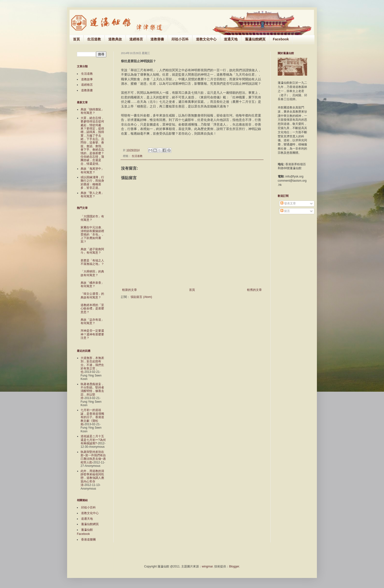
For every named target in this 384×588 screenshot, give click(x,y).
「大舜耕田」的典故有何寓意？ (92, 273)
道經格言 (136, 39)
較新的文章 (130, 290)
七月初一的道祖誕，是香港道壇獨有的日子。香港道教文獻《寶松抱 (92, 417)
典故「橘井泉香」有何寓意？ (92, 284)
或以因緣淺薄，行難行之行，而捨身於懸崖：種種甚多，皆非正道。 (92, 182)
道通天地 (231, 39)
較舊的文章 (254, 290)
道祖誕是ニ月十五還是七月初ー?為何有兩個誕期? (93, 440)
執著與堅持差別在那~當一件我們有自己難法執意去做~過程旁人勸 (93, 457)
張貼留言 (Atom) (141, 297)
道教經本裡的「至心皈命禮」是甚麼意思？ (92, 309)
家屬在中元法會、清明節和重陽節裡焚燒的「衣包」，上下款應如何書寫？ (92, 235)
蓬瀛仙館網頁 (255, 39)
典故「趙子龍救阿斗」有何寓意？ (92, 251)
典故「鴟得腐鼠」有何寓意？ (92, 111)
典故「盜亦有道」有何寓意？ (92, 321)
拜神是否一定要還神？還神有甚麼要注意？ (92, 334)
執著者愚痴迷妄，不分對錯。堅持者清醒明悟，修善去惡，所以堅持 (92, 391)
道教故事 (87, 79)
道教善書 (157, 39)
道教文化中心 (206, 39)
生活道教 (94, 39)
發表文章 (288, 203)
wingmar (207, 566)
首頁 (76, 39)
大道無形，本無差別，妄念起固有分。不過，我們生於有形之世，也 (92, 365)
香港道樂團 (88, 540)
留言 (285, 211)
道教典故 (115, 39)
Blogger (234, 566)
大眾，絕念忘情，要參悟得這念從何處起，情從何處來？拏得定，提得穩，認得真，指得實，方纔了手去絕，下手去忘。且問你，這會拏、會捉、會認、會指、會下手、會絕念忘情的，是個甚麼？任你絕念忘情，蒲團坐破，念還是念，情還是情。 (92, 141)
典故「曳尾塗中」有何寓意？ (92, 170)
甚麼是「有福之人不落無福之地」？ (92, 262)
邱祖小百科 (180, 39)
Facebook (281, 39)
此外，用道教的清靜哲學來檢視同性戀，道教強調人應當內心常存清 (92, 478)
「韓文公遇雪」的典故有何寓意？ (92, 295)
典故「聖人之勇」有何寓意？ (92, 195)
